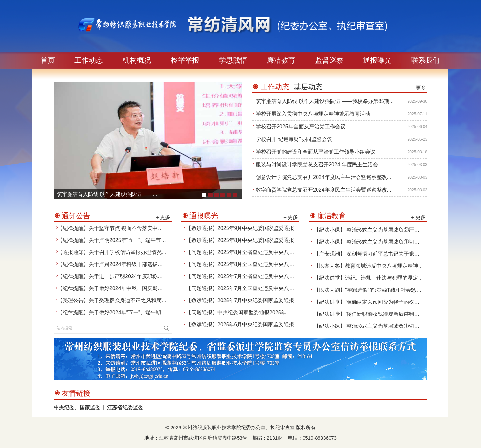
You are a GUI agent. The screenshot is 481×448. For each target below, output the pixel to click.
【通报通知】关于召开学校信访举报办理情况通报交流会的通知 (130, 252)
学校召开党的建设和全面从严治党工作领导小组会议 (316, 152)
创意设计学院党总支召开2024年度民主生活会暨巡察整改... (324, 177)
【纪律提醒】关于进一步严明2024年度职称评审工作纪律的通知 (131, 276)
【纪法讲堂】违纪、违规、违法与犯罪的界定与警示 (374, 278)
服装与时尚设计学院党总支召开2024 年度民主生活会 (317, 165)
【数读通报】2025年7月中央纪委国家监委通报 (240, 300)
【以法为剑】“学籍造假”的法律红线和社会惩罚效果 (373, 290)
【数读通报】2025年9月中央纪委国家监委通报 (240, 228)
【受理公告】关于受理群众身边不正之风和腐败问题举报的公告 (130, 300)
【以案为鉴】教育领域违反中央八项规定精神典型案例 (376, 266)
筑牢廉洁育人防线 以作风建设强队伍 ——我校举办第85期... (325, 101)
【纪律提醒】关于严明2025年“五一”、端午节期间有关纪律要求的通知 (138, 240)
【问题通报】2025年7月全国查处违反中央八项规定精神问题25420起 (266, 288)
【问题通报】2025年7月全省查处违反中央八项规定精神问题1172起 (264, 276)
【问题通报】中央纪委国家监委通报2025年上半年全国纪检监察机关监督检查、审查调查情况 (293, 312)
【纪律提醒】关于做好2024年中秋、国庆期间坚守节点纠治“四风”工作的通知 (146, 288)
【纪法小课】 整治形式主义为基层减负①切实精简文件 (377, 242)
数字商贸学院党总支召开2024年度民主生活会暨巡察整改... (324, 190)
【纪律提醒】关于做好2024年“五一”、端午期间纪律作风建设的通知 (135, 312)
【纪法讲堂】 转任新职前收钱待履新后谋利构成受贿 (374, 314)
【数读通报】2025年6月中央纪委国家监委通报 (240, 324)
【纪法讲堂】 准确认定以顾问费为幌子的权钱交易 (372, 302)
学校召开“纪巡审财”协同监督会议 (294, 139)
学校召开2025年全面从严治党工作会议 (301, 127)
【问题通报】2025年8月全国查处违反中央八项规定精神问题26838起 (266, 264)
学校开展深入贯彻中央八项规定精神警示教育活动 (313, 114)
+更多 (419, 88)
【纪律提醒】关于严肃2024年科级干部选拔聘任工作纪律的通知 (131, 264)
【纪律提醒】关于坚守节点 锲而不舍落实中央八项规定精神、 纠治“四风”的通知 (149, 228)
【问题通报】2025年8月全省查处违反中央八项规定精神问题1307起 (264, 252)
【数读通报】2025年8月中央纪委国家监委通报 (240, 240)
